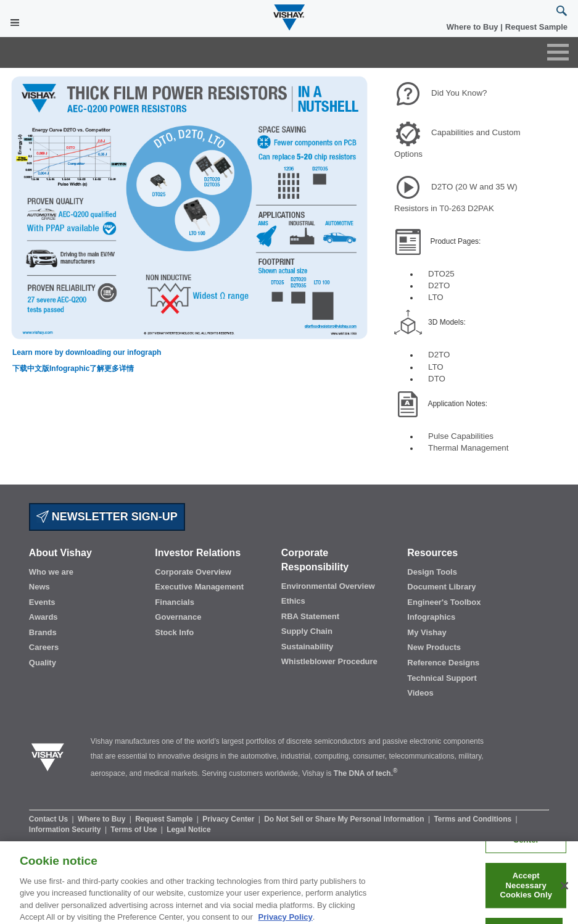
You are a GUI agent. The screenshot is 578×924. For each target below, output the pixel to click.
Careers (44, 647)
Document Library (441, 587)
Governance (178, 617)
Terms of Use (134, 830)
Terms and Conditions (473, 819)
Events (42, 602)
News (39, 587)
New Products (434, 647)
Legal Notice (188, 830)
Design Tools (432, 572)
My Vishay (427, 632)
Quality (43, 663)
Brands (43, 632)
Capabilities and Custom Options (457, 143)
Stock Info (174, 632)
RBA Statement (310, 616)
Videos (420, 693)
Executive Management (199, 587)
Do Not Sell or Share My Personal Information (345, 819)
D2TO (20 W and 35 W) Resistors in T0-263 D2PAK (456, 198)
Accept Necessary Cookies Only (526, 893)
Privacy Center (229, 819)
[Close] (564, 893)
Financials (175, 602)
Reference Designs (443, 663)
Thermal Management (468, 448)
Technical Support (442, 678)
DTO (437, 379)
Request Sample (165, 819)
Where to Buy (473, 27)
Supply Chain (307, 631)
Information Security (66, 830)
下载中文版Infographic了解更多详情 (73, 368)
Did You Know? (459, 93)
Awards (43, 617)
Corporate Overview (193, 572)
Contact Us (50, 819)
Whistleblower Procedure (329, 661)
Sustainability (308, 647)
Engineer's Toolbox (444, 602)
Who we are (51, 572)
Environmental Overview (328, 586)
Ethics (293, 601)
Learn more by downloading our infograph (87, 352)
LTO (436, 297)
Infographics (431, 617)
